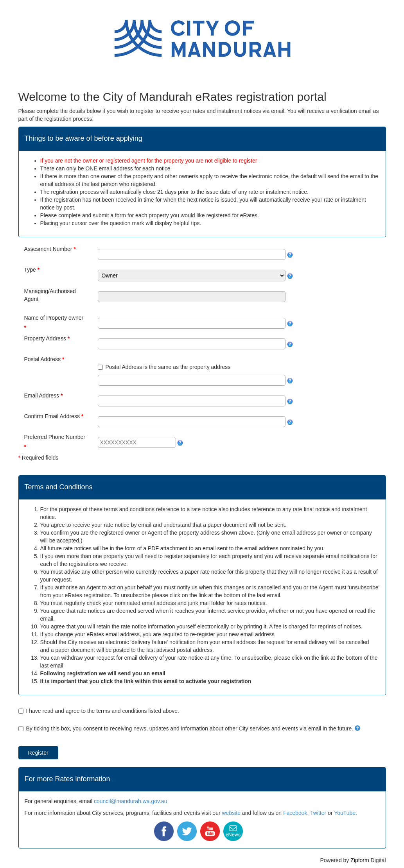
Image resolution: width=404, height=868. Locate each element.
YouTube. (346, 813)
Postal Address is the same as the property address (168, 367)
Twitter (318, 813)
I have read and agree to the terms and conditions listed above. (103, 711)
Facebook (295, 813)
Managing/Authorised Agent (50, 295)
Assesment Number (48, 249)
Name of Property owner (54, 318)
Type (30, 270)
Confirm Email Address (52, 416)
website (231, 813)
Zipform (360, 860)
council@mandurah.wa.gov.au (131, 801)
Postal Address (42, 359)
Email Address (42, 396)
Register (38, 753)
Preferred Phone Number (55, 437)
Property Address (45, 338)
